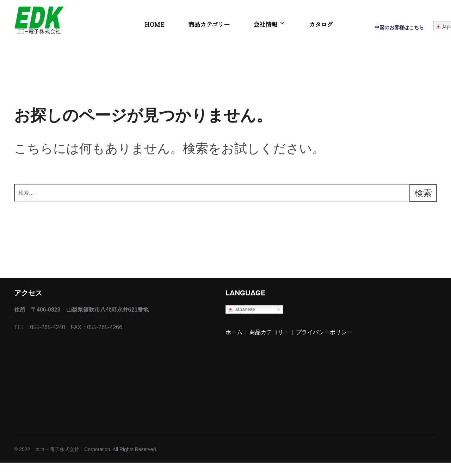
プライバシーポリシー (324, 346)
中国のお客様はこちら (399, 28)
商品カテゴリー (209, 24)
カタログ (321, 24)
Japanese (241, 323)
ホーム (234, 346)
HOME (154, 24)
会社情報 (269, 24)
